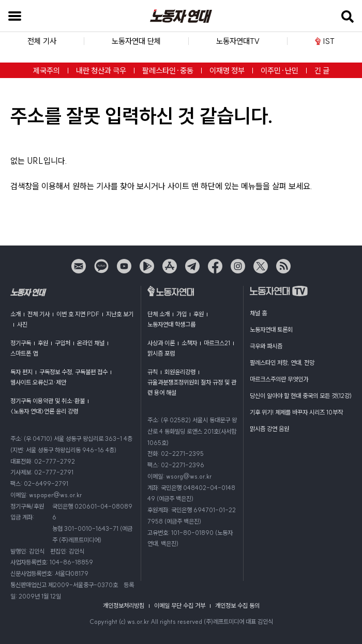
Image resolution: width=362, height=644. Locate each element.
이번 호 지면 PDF (78, 314)
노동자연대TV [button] (238, 41)
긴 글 (322, 71)
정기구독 (21, 343)
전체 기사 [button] (42, 41)
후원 (43, 343)
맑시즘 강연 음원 (269, 429)
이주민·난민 (280, 71)
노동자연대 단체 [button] (136, 41)
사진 (22, 324)
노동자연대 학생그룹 (171, 324)
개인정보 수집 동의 (237, 605)
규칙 (153, 372)
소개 (16, 314)
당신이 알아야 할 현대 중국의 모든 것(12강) (301, 396)
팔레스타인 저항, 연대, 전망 (282, 363)
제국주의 (47, 71)
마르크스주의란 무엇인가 (279, 379)
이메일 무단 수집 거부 (180, 605)
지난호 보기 (120, 314)
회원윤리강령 (180, 372)
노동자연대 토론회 (271, 329)
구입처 (63, 343)
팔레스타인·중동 (168, 71)
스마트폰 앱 (24, 353)
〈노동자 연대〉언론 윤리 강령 (44, 411)
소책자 (189, 343)
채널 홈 (258, 313)
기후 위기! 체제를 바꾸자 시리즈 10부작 (296, 412)
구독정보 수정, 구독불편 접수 (73, 372)
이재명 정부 (227, 71)
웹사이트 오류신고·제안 (38, 382)
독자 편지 (21, 372)
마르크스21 (217, 343)
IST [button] (325, 41)
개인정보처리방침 (124, 605)
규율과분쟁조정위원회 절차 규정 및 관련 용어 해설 (192, 387)
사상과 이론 (161, 343)
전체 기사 (39, 314)
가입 (182, 314)
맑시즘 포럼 (161, 353)
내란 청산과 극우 (101, 71)
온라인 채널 (91, 343)
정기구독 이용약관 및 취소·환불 (48, 401)
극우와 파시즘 (266, 346)
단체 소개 (159, 314)
